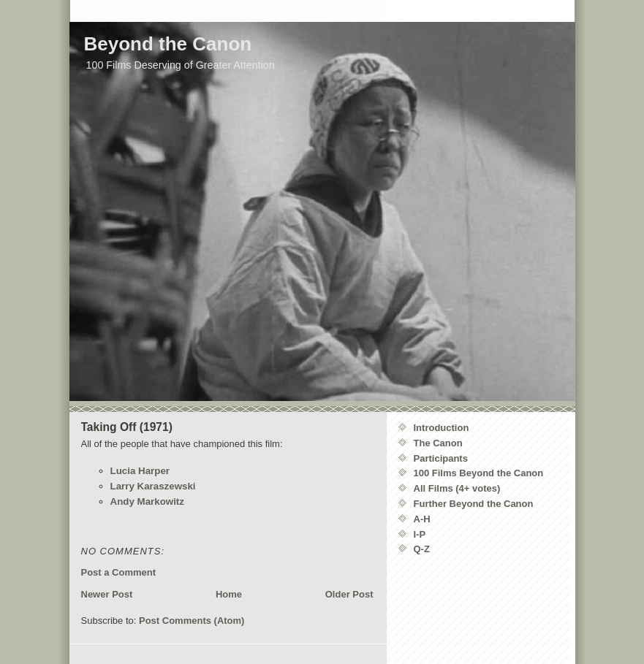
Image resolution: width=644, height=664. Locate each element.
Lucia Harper (140, 471)
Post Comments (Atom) (192, 621)
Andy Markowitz (147, 501)
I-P (420, 534)
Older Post (349, 594)
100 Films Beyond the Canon (479, 473)
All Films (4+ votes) (457, 488)
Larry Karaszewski (153, 486)
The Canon (438, 443)
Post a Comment (119, 572)
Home (229, 594)
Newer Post (107, 594)
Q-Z (422, 549)
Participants (441, 458)
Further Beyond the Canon (474, 504)
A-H (422, 519)
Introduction (442, 428)
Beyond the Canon (168, 44)
